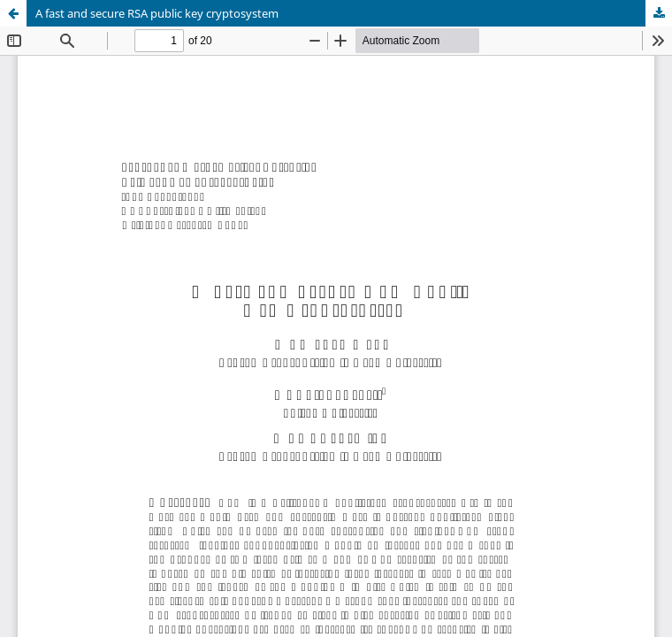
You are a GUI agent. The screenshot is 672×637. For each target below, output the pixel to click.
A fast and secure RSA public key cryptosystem (157, 13)
